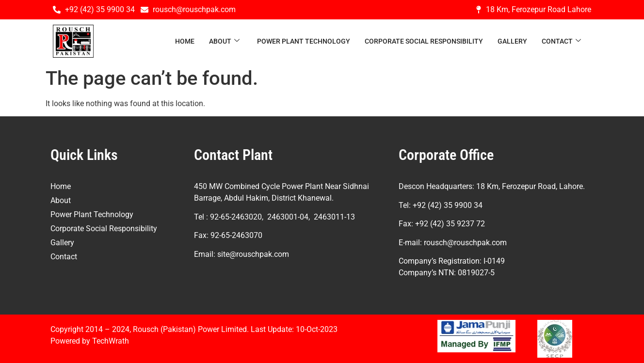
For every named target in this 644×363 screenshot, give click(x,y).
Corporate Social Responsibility (424, 41)
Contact (561, 41)
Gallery (512, 41)
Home (185, 41)
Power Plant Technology (304, 41)
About (224, 41)
